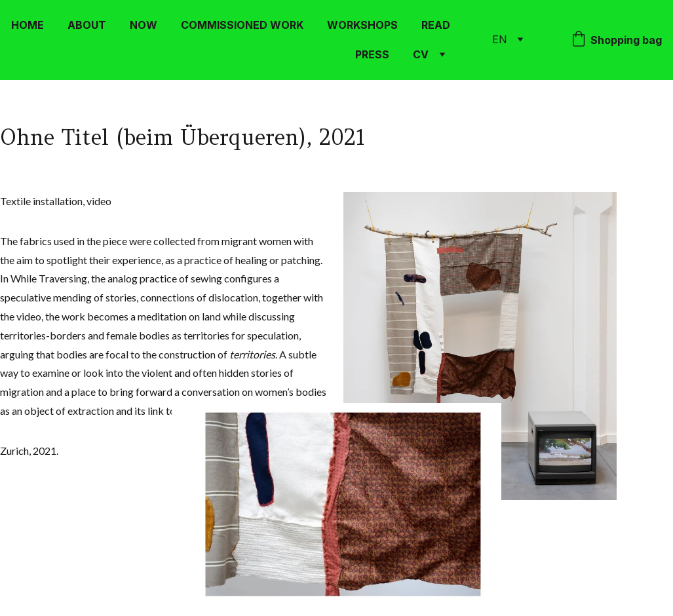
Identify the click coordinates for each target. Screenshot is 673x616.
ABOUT (87, 25)
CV (421, 54)
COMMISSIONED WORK (242, 25)
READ (436, 25)
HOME (28, 25)
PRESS (372, 54)
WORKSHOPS (362, 25)
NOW (144, 25)
